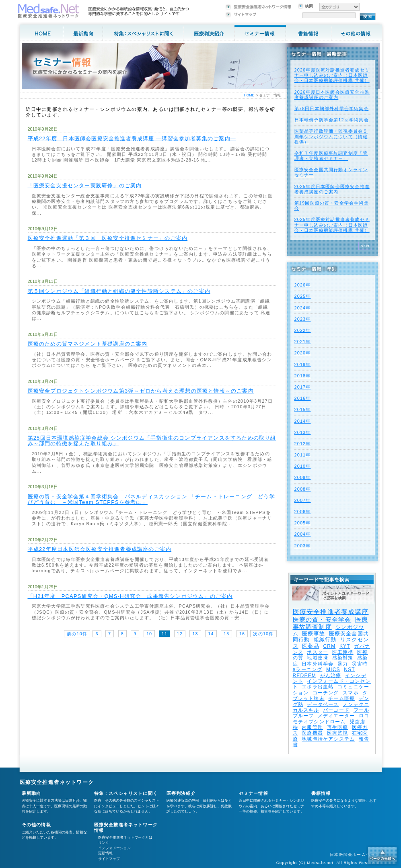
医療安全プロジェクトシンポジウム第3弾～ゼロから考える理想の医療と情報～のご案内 (141, 391)
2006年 (303, 512)
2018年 (303, 376)
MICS (333, 669)
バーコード (336, 710)
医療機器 (312, 733)
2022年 (303, 330)
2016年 (303, 398)
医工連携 (343, 652)
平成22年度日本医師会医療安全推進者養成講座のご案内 (100, 549)
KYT (345, 646)
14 (211, 634)
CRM (329, 646)
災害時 (360, 664)
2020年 (303, 353)
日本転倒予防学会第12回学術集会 (332, 120)
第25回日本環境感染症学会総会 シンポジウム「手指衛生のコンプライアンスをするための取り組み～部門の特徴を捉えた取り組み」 (152, 441)
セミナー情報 (254, 793)
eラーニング (308, 669)
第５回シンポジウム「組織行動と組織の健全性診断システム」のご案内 (119, 291)
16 (242, 634)
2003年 (303, 546)
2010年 (303, 466)
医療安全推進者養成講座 (331, 612)
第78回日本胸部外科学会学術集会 (332, 108)
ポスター (318, 652)
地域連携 (318, 658)
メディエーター (336, 716)
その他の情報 (36, 825)
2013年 (303, 432)
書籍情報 (321, 793)
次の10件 (263, 634)
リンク (104, 843)
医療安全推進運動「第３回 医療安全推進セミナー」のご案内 (108, 238)
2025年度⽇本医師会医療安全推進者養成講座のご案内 (332, 189)
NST (350, 669)
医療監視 (338, 733)
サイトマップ (109, 859)
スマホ (351, 693)
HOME (249, 95)
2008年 (303, 489)
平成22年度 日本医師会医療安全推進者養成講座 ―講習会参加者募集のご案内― (132, 138)
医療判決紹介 (181, 793)
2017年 (303, 387)
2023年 (303, 319)
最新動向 (32, 793)
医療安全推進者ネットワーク (57, 782)
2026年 (303, 285)
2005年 (303, 523)
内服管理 (312, 727)
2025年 (303, 296)
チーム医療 (341, 698)
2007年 (303, 500)
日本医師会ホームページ (355, 855)
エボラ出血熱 (318, 687)
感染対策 (343, 658)
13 (195, 634)
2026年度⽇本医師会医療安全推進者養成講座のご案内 (332, 95)
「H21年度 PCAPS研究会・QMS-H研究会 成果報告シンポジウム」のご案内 (130, 596)
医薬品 (311, 646)
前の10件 (77, 634)
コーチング (326, 693)
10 (149, 634)
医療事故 (314, 634)
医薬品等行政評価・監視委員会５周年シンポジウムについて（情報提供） (331, 136)
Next (365, 246)
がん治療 (331, 676)
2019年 (303, 364)
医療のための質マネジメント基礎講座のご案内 (88, 344)
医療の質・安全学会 (322, 619)
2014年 (303, 421)
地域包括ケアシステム (328, 739)
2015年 (303, 409)
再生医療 (338, 727)
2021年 (303, 342)
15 (226, 634)
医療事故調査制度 (331, 623)
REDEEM (305, 676)
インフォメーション (114, 848)
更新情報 (105, 853)
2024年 (303, 308)
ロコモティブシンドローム (331, 719)
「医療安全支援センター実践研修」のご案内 (85, 185)
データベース (323, 704)
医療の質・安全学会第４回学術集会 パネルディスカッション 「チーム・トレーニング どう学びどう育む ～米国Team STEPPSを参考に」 (151, 499)
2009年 (303, 477)
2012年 (303, 444)
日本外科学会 (318, 664)
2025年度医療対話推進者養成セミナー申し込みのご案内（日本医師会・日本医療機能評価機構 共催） (332, 225)
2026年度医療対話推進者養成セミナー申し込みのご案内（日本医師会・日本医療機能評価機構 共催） (332, 75)
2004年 (303, 534)
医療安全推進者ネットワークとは (125, 837)
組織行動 (325, 640)
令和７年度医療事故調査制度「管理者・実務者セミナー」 (331, 156)
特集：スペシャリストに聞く (126, 793)
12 (180, 634)
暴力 (343, 664)
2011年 (303, 455)
